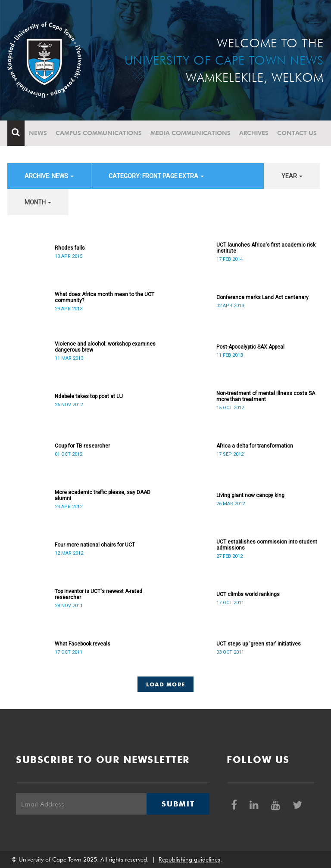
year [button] (292, 176)
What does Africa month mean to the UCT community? (105, 297)
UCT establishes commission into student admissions (267, 545)
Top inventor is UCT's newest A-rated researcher (98, 594)
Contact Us (297, 133)
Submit (178, 804)
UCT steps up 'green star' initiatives (259, 644)
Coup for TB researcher (82, 446)
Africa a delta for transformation (255, 446)
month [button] (38, 202)
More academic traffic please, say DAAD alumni (103, 495)
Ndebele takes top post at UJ (89, 396)
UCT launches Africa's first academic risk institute (266, 248)
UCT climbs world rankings (248, 594)
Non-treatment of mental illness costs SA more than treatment (266, 396)
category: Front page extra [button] (156, 176)
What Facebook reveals (83, 644)
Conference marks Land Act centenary (262, 297)
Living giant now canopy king (250, 495)
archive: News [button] (49, 176)
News (38, 133)
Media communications (190, 133)
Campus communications (99, 133)
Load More (166, 684)
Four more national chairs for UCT (95, 545)
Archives (254, 133)
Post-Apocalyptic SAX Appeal (250, 347)
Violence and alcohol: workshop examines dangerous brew (105, 347)
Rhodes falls (70, 248)
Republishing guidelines (189, 859)
